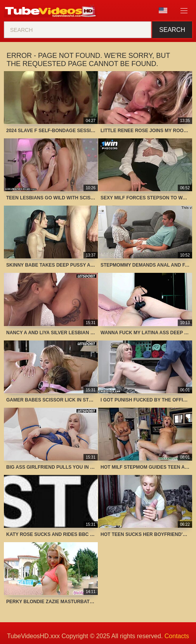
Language (163, 10)
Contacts (177, 636)
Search (172, 30)
